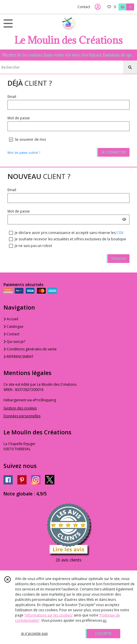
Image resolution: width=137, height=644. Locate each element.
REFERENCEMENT (18, 357)
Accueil (11, 319)
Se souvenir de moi (30, 139)
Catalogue (13, 326)
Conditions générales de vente (30, 349)
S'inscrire (119, 258)
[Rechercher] (130, 67)
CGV (120, 233)
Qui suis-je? (14, 342)
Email (12, 97)
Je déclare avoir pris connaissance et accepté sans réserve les (69, 233)
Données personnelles (22, 416)
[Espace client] (98, 7)
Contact (84, 7)
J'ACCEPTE (103, 633)
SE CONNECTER (114, 152)
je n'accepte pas (34, 633)
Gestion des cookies (20, 408)
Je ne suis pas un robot (33, 246)
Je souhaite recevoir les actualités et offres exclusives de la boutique (70, 239)
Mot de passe (19, 118)
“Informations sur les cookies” (49, 615)
